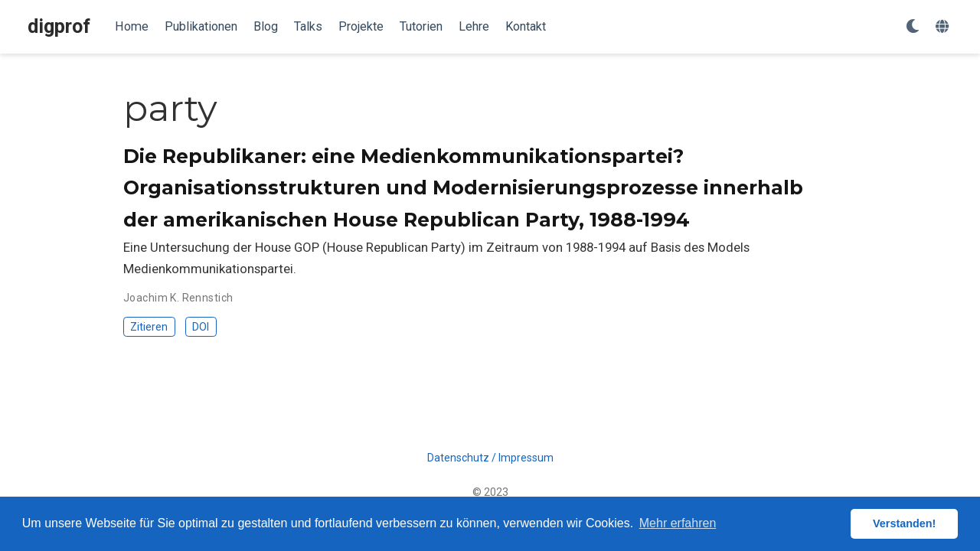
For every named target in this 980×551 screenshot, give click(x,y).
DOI (201, 327)
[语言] (944, 27)
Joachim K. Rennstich (178, 298)
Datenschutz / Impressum (490, 458)
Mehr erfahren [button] (678, 523)
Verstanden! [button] (904, 523)
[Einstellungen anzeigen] (913, 27)
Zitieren (149, 327)
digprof (59, 26)
